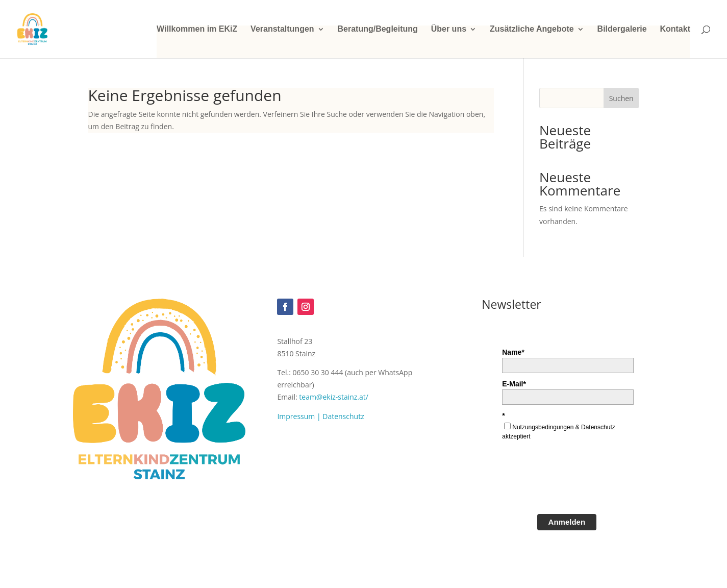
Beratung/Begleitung (377, 29)
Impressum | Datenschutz (320, 416)
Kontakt (675, 29)
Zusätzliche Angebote (532, 29)
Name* (513, 352)
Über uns (449, 29)
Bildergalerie (622, 29)
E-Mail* (514, 384)
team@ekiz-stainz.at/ (334, 397)
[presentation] (580, 481)
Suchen (621, 98)
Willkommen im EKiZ (197, 29)
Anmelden (567, 522)
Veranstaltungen (282, 29)
